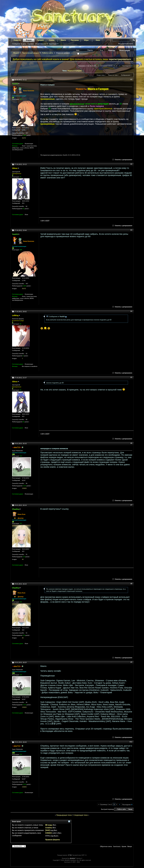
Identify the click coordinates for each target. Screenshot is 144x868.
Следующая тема (81, 815)
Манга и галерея (75, 71)
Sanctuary (117, 846)
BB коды (49, 825)
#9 (131, 662)
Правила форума (53, 840)
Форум (29, 40)
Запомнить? (83, 54)
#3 (131, 230)
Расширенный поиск (125, 44)
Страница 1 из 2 (106, 66)
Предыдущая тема (64, 815)
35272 (24, 138)
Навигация (53, 44)
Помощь (112, 50)
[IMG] (48, 830)
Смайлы (49, 828)
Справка (31, 44)
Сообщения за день (19, 44)
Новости (17, 40)
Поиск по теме (113, 75)
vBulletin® (73, 858)
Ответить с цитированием (122, 160)
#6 (131, 443)
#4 (131, 311)
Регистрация (125, 50)
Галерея (40, 40)
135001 (24, 488)
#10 (131, 742)
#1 (131, 80)
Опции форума (40, 44)
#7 (131, 505)
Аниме (52, 40)
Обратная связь (106, 846)
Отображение (126, 75)
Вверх (130, 809)
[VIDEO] (49, 833)
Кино (98, 40)
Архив (124, 846)
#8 (131, 584)
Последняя (127, 66)
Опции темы (101, 75)
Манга (63, 40)
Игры (86, 40)
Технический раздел (31, 53)
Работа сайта (48, 53)
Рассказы (75, 40)
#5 (131, 377)
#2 (131, 164)
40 (23, 559)
